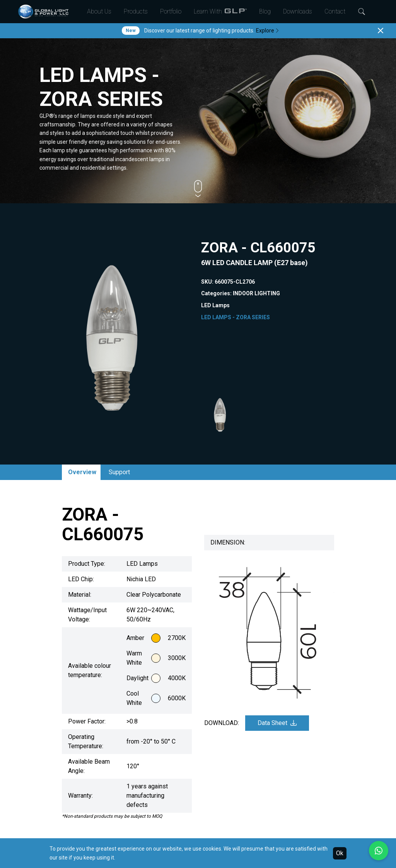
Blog (265, 11)
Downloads (298, 11)
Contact (335, 11)
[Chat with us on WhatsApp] (379, 851)
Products (136, 11)
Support (119, 472)
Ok (340, 853)
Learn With (220, 12)
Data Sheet (277, 723)
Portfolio (171, 11)
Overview (82, 472)
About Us (99, 11)
